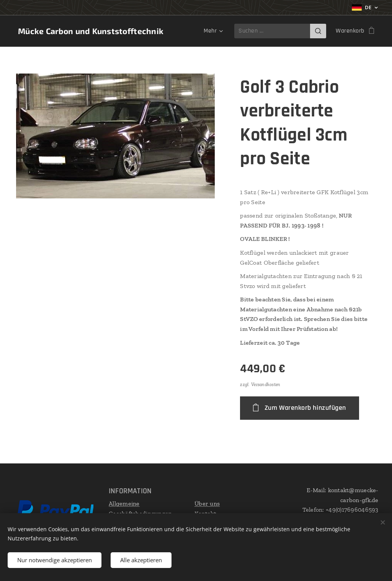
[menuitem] (212, 31)
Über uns (207, 503)
